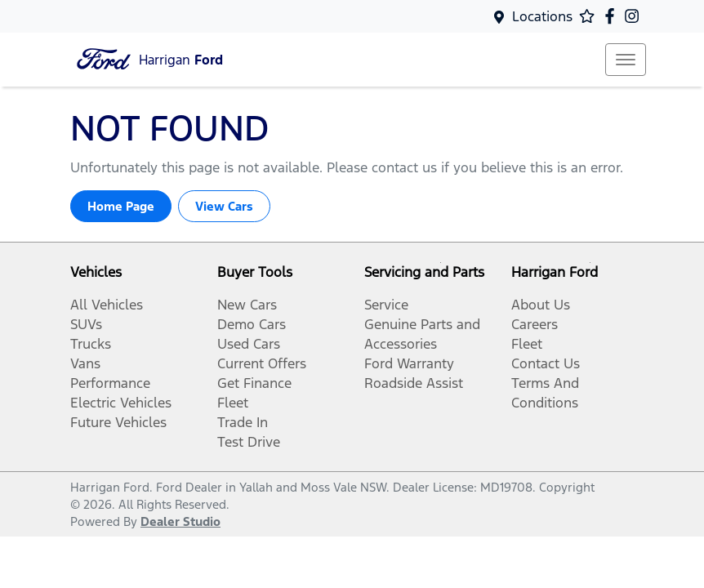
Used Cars (249, 344)
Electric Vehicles (121, 403)
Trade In (243, 422)
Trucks (91, 344)
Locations (542, 16)
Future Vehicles (118, 422)
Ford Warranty (409, 363)
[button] (626, 60)
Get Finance (254, 383)
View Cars (224, 206)
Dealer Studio (180, 521)
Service (386, 305)
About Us (541, 305)
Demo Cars (252, 324)
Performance (110, 383)
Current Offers (262, 363)
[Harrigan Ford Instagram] (635, 16)
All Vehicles (107, 305)
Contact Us (546, 363)
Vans (85, 363)
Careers (535, 324)
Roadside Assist (414, 383)
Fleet (233, 403)
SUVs (86, 324)
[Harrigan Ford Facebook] (613, 16)
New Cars (247, 305)
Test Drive (249, 442)
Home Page (121, 206)
